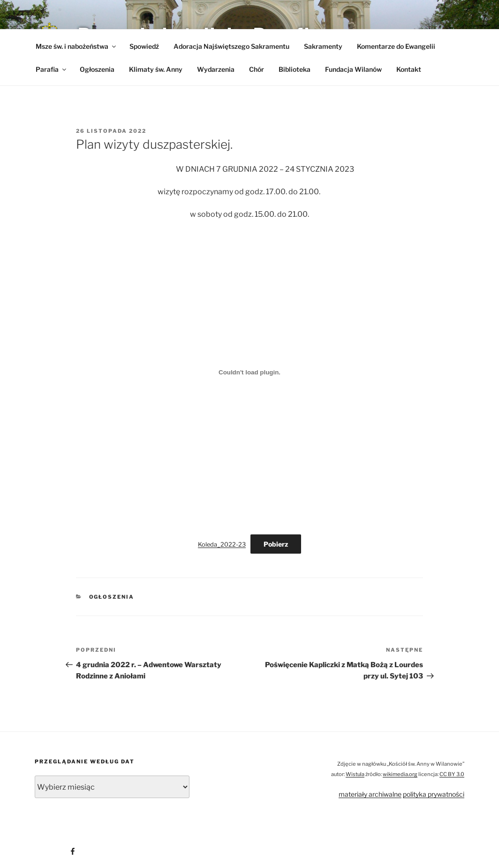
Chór (257, 69)
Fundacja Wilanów (353, 69)
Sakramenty (323, 46)
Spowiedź (144, 46)
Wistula (355, 774)
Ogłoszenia (97, 69)
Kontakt (409, 69)
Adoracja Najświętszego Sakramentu (231, 46)
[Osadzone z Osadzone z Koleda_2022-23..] (249, 372)
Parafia (52, 69)
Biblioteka (295, 69)
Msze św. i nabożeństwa (76, 46)
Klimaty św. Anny (156, 69)
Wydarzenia (216, 69)
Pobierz (276, 544)
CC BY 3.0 (452, 774)
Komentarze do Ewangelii (396, 46)
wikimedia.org (400, 774)
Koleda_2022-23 (222, 544)
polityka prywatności (434, 794)
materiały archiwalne (370, 794)
